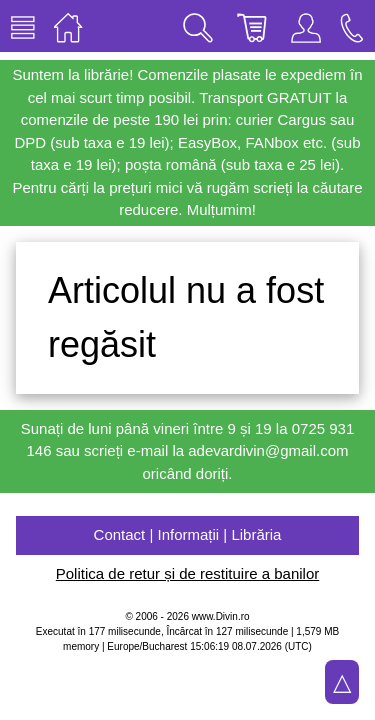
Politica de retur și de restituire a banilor (187, 573)
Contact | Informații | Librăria (188, 534)
